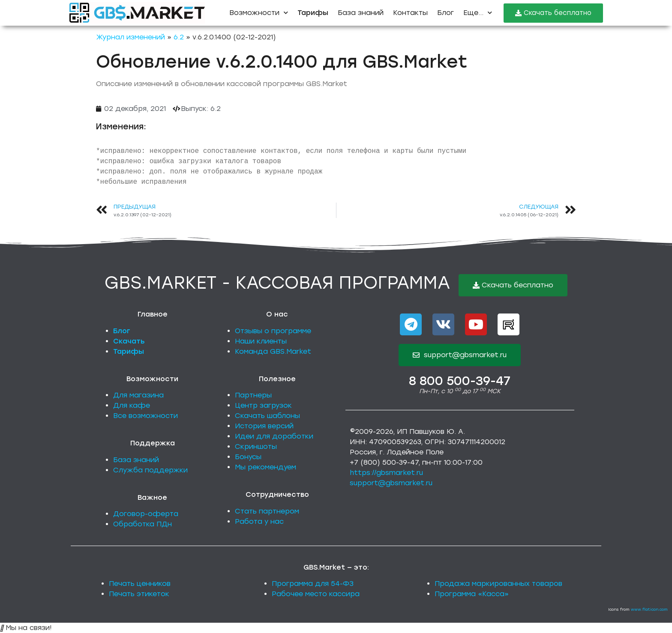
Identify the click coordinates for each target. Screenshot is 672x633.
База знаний (361, 13)
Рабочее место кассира (316, 594)
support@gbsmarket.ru (391, 483)
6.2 (179, 37)
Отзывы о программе (273, 331)
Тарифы (129, 351)
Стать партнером (267, 511)
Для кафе (132, 405)
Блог (445, 13)
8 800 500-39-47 (460, 381)
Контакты (410, 13)
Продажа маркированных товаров (498, 584)
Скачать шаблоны (267, 416)
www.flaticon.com (649, 609)
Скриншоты (256, 446)
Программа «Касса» (472, 594)
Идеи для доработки (274, 436)
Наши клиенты (261, 341)
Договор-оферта (146, 514)
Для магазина (138, 395)
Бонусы (248, 457)
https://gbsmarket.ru (386, 473)
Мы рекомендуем (265, 467)
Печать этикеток (139, 594)
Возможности (259, 13)
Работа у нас (259, 521)
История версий (264, 426)
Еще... (478, 13)
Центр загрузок (263, 405)
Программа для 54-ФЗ (313, 584)
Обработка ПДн (142, 524)
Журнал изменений (130, 37)
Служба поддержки (150, 470)
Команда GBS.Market (273, 351)
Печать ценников (140, 584)
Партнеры (253, 395)
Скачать (129, 341)
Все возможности (145, 416)
